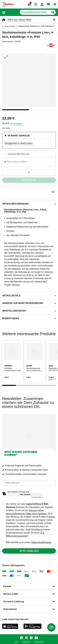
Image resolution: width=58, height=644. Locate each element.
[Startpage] (8, 4)
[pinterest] (26, 638)
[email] (29, 483)
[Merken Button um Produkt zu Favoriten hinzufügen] (53, 192)
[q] (35, 12)
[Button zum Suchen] (53, 12)
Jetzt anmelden (29, 551)
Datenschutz (39, 642)
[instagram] (31, 638)
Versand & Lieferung (14, 602)
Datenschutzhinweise (41, 542)
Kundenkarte (17, 124)
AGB (16, 642)
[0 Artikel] (29, 173)
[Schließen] (54, 20)
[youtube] (36, 638)
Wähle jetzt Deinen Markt (19, 20)
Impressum (26, 642)
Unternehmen (10, 609)
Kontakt (7, 586)
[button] (4, 12)
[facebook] (22, 638)
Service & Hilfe (11, 594)
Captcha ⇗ (37, 497)
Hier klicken (25, 494)
